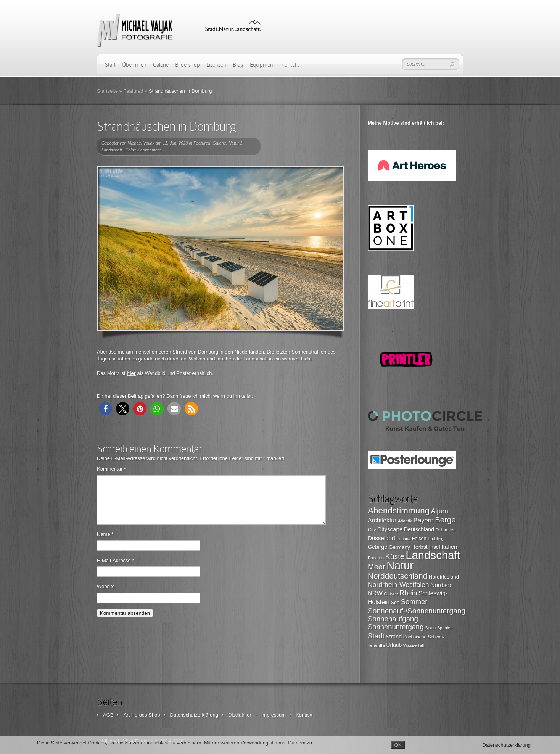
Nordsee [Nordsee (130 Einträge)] (442, 585)
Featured (133, 91)
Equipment (262, 65)
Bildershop (187, 65)
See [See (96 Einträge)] (395, 603)
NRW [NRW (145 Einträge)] (375, 593)
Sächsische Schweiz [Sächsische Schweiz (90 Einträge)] (424, 637)
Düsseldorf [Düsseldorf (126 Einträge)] (381, 538)
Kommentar (111, 469)
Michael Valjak (141, 143)
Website (106, 596)
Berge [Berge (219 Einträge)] (445, 520)
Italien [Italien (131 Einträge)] (449, 547)
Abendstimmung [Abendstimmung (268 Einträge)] (399, 510)
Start (110, 65)
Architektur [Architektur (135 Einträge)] (382, 520)
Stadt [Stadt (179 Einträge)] (376, 636)
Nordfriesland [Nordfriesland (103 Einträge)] (444, 577)
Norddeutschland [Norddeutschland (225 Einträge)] (397, 576)
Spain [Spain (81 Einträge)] (430, 628)
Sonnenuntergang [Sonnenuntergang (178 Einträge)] (396, 627)
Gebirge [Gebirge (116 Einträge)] (377, 547)
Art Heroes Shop (142, 715)
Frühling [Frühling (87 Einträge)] (436, 539)
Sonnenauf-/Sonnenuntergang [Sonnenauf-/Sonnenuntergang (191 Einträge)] (417, 611)
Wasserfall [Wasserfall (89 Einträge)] (414, 645)
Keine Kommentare (143, 150)
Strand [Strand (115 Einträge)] (394, 637)
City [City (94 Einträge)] (372, 530)
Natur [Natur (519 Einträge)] (400, 566)
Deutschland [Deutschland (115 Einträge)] (419, 529)
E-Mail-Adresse (116, 570)
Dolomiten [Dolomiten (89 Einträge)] (446, 530)
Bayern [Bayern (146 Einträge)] (424, 520)
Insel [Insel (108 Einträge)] (435, 547)
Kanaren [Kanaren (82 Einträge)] (376, 558)
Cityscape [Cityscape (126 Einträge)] (390, 529)
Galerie (161, 65)
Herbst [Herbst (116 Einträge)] (419, 547)
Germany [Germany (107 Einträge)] (399, 547)
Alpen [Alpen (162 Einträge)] (440, 511)
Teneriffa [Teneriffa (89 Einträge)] (376, 645)
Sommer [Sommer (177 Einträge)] (414, 602)
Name (105, 543)
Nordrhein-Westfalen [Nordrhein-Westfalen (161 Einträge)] (398, 585)
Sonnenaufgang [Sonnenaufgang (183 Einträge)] (393, 619)
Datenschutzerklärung (194, 715)
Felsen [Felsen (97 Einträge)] (419, 539)
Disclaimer (240, 715)
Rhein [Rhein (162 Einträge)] (409, 593)
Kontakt (290, 65)
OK (398, 745)
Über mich (134, 65)
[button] (105, 409)
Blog (238, 65)
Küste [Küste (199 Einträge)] (395, 556)
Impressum (274, 715)
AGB (108, 715)
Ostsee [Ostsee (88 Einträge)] (391, 594)
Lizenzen (216, 65)
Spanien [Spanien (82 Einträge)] (445, 628)
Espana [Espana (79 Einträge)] (404, 539)
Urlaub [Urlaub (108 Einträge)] (394, 645)
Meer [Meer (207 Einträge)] (377, 567)
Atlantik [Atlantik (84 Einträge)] (405, 521)
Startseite (107, 91)
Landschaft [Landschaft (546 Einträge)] (433, 555)
